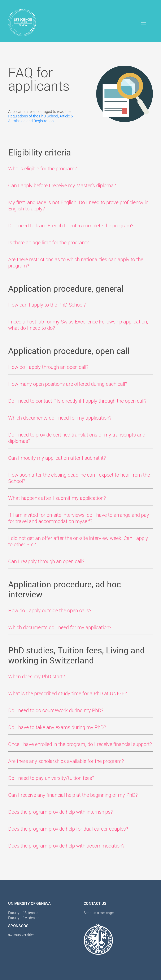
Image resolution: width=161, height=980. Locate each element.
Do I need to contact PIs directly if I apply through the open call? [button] (77, 401)
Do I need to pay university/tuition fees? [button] (51, 778)
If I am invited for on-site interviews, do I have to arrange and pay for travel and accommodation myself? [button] (79, 518)
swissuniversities (21, 935)
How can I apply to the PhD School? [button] (47, 305)
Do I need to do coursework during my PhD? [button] (56, 710)
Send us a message (99, 913)
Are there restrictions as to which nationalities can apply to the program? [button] (76, 262)
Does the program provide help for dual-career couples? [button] (68, 829)
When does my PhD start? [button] (37, 676)
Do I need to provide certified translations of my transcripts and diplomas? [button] (77, 438)
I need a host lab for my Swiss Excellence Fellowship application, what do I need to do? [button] (78, 325)
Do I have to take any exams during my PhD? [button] (57, 727)
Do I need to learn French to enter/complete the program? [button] (71, 225)
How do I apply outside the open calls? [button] (50, 610)
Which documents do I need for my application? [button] (60, 418)
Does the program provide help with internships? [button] (60, 812)
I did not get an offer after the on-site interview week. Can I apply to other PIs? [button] (78, 541)
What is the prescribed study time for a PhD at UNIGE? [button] (68, 693)
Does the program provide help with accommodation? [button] (66, 846)
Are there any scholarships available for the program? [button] (66, 761)
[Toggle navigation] (144, 23)
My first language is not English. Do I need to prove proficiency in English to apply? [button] (78, 205)
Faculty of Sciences (23, 913)
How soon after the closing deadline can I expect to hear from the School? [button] (79, 478)
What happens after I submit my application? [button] (57, 498)
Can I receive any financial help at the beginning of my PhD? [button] (73, 795)
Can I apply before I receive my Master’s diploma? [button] (62, 185)
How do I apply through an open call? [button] (48, 367)
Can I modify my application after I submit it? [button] (57, 458)
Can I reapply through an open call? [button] (46, 561)
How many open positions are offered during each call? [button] (68, 384)
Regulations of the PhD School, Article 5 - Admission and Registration (41, 118)
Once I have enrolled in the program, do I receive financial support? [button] (80, 744)
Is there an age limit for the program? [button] (48, 242)
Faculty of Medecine (24, 918)
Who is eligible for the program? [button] (42, 168)
